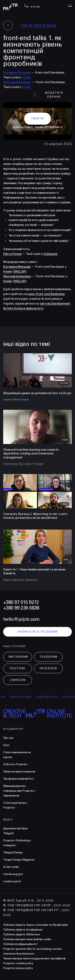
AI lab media (11, 867)
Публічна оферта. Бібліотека (21, 934)
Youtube (18, 668)
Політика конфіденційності (20, 944)
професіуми (22, 697)
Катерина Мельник (17, 72)
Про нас (8, 738)
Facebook (48, 668)
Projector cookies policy (18, 963)
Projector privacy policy (18, 968)
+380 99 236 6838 (21, 608)
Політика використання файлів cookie (27, 939)
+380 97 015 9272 (21, 602)
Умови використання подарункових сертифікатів (34, 958)
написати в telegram (37, 632)
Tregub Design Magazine (19, 860)
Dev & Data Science (39, 25)
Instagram (18, 657)
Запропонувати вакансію (19, 772)
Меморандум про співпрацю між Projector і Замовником (19, 791)
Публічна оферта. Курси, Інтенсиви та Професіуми (35, 925)
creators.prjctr (12, 881)
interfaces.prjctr (13, 874)
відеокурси (49, 697)
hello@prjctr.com (21, 619)
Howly (26, 77)
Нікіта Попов (12, 254)
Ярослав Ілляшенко (17, 82)
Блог (6, 745)
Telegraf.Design (13, 852)
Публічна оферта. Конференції (23, 930)
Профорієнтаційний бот (18, 779)
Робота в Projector (15, 764)
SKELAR (20, 271)
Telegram (48, 657)
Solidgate (50, 254)
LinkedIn (17, 680)
